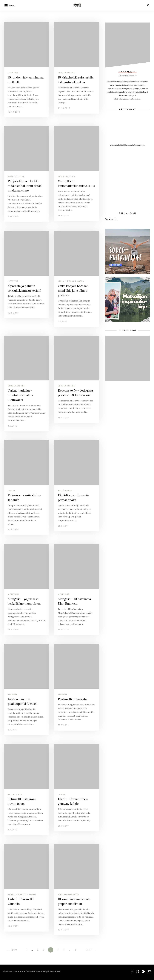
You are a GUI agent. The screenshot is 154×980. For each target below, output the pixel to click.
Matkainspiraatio (69, 894)
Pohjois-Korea (16, 176)
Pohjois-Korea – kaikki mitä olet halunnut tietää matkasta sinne (25, 186)
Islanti (62, 794)
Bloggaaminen (67, 73)
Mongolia (14, 594)
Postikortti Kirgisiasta (72, 699)
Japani (11, 491)
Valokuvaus (15, 794)
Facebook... (111, 219)
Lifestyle (13, 73)
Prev (14, 950)
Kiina (61, 281)
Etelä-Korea (65, 491)
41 (75, 950)
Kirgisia (13, 694)
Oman (33, 894)
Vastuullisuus (67, 176)
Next (89, 950)
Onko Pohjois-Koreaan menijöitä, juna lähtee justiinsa (73, 291)
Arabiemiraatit (17, 894)
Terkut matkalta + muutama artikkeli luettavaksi (20, 395)
